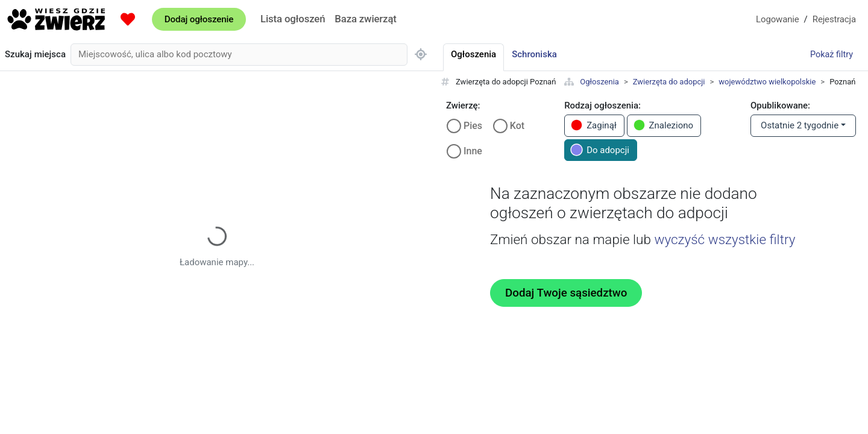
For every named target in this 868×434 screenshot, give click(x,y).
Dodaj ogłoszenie (199, 19)
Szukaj (35, 55)
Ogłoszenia (599, 82)
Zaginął (593, 125)
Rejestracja (834, 19)
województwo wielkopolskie (767, 82)
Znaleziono (663, 125)
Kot (517, 126)
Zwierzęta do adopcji (669, 82)
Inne (473, 151)
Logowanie (778, 19)
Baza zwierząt (365, 19)
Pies (473, 126)
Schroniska (534, 54)
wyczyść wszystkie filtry (725, 239)
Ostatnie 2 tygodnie (800, 125)
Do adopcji (600, 150)
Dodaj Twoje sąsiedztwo (566, 293)
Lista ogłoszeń (293, 19)
